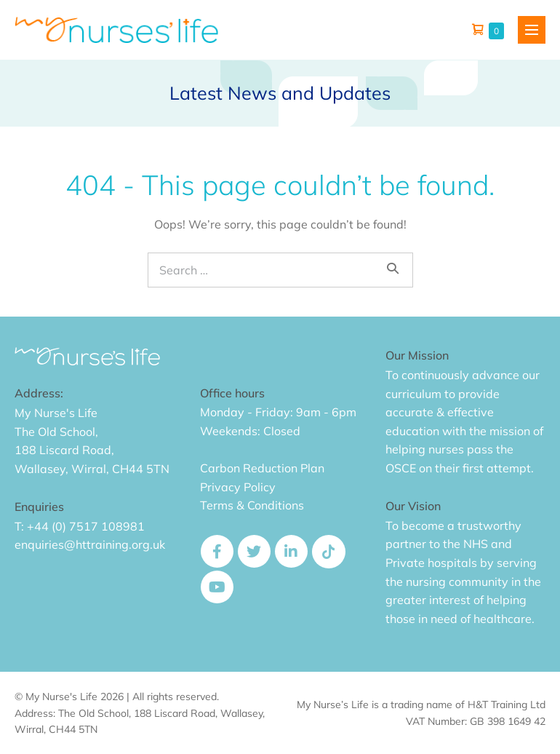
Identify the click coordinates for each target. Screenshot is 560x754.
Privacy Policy (238, 487)
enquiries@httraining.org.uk (90, 544)
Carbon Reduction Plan (262, 468)
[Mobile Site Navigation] (532, 30)
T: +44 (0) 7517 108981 (80, 526)
